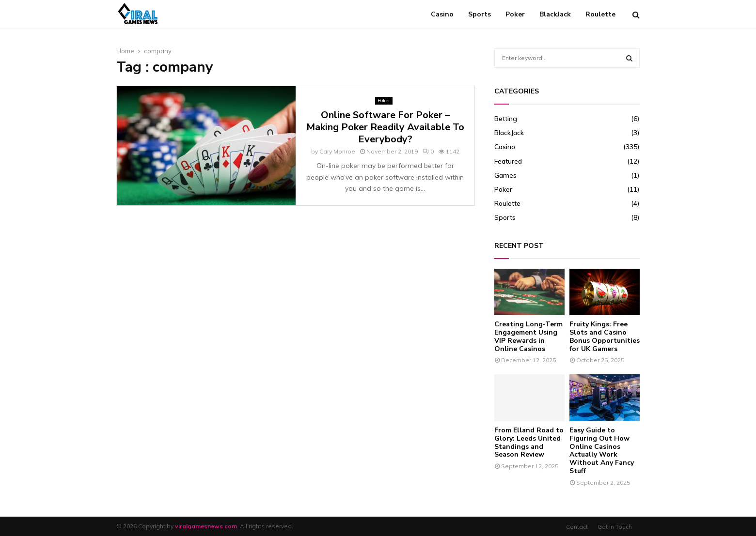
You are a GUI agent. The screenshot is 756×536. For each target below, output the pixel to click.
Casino (442, 14)
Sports (480, 14)
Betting (506, 119)
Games (505, 175)
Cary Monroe (337, 151)
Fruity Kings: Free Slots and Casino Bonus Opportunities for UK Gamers (605, 336)
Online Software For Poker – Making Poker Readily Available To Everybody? (385, 127)
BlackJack (555, 14)
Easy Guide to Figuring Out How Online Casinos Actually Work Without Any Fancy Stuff (602, 451)
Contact (577, 527)
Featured (508, 161)
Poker (515, 14)
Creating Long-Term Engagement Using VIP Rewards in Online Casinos (528, 336)
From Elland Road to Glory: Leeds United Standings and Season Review (529, 442)
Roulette (600, 14)
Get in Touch (615, 527)
